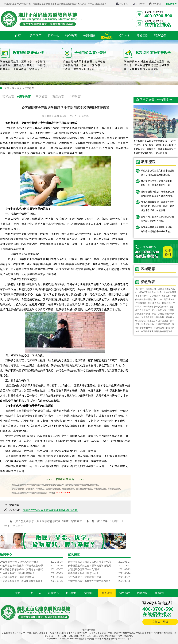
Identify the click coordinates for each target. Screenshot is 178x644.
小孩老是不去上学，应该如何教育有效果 (31, 581)
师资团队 (142, 593)
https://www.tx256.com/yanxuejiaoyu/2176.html (50, 510)
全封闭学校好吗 (163, 324)
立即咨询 (168, 252)
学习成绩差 (141, 303)
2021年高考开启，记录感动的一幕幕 (31, 562)
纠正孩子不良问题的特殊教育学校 (157, 331)
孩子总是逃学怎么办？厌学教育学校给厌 (99, 566)
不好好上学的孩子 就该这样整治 (31, 577)
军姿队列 (166, 296)
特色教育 (71, 593)
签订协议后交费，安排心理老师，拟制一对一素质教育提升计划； (158, 183)
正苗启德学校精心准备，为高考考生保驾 (31, 570)
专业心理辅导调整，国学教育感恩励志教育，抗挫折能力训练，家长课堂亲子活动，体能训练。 (158, 206)
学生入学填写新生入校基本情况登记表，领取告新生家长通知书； (158, 173)
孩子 (160, 292)
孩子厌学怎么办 (159, 310)
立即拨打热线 (160, 622)
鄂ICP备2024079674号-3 (121, 639)
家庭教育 (58, 97)
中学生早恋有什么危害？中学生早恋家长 (99, 581)
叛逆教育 (8, 97)
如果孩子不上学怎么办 (158, 321)
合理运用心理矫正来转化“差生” (99, 570)
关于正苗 (36, 593)
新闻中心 (53, 593)
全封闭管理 (155, 296)
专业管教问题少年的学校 (153, 317)
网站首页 (124, 4)
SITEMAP (140, 4)
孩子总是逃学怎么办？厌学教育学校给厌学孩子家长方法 (49, 521)
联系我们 (160, 593)
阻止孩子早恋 (154, 303)
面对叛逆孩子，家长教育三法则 (99, 577)
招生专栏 (125, 593)
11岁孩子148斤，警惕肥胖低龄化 (31, 573)
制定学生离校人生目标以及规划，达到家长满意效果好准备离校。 (158, 229)
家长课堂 (17, 88)
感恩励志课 (151, 289)
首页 (7, 88)
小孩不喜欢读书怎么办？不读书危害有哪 (31, 566)
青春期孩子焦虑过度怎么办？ (99, 573)
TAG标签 (157, 4)
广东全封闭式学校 (166, 299)
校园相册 (89, 593)
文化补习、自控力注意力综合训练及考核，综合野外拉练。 (158, 219)
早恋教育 (42, 97)
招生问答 (170, 4)
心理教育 (75, 97)
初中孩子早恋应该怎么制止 (156, 307)
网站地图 (90, 639)
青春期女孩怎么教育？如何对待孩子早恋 (99, 562)
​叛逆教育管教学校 (147, 292)
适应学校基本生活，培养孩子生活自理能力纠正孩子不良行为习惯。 (158, 194)
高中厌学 (140, 289)
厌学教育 (29, 88)
